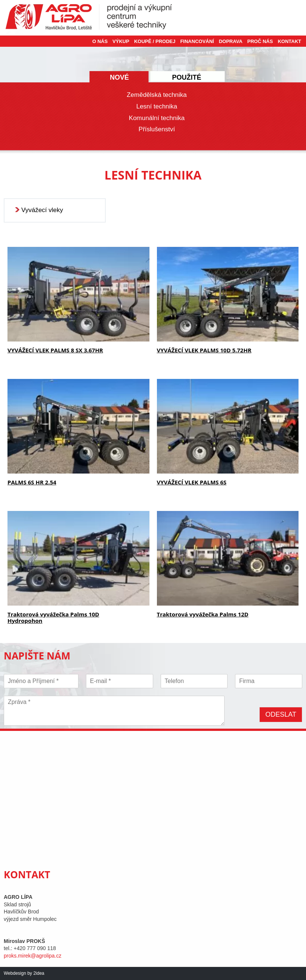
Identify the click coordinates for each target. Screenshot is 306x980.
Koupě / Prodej (155, 42)
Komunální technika (157, 118)
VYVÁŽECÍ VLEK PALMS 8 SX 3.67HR (55, 350)
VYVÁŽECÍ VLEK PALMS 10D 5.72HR (204, 350)
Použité (186, 77)
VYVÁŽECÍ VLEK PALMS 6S (192, 482)
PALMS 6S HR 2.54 (32, 482)
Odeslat (281, 714)
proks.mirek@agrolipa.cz (33, 956)
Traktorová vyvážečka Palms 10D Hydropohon (53, 617)
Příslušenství (157, 129)
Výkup (121, 42)
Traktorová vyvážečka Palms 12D (203, 614)
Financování (197, 42)
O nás (100, 42)
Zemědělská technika (157, 95)
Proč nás (260, 42)
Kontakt (289, 42)
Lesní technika (157, 106)
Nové (119, 77)
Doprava (231, 42)
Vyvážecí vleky (42, 210)
